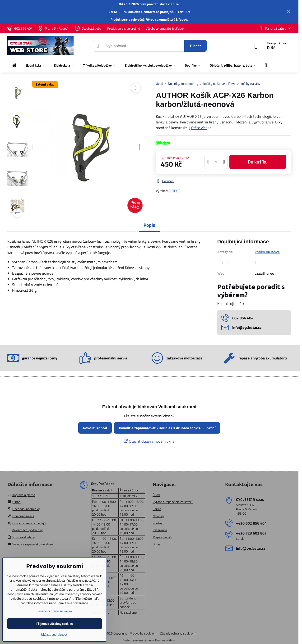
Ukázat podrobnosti (55, 634)
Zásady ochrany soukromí (178, 633)
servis (126, 19)
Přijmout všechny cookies (55, 624)
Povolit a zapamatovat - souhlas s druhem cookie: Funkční (167, 428)
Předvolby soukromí (144, 633)
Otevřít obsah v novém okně (149, 441)
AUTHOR (174, 191)
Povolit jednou (95, 428)
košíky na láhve (267, 252)
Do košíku (258, 162)
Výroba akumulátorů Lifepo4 (167, 19)
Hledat (195, 46)
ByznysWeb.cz (165, 640)
